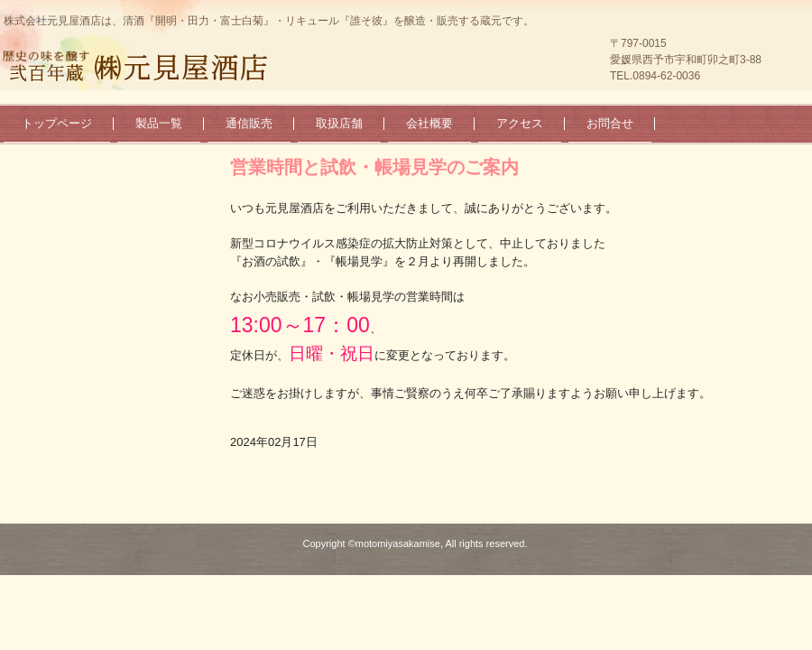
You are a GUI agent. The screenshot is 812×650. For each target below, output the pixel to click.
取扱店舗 (339, 123)
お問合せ (610, 123)
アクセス (520, 123)
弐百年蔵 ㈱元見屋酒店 (140, 67)
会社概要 (429, 123)
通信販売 (249, 123)
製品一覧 (159, 123)
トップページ (57, 123)
